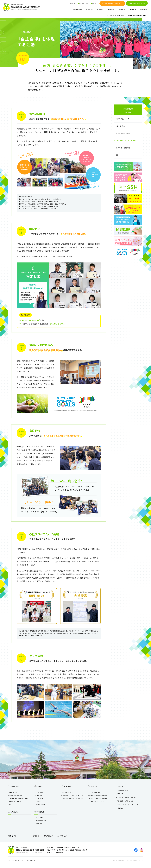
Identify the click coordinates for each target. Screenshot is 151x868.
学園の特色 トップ (123, 119)
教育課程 (100, 10)
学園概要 (133, 10)
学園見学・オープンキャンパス (112, 3)
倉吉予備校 (62, 836)
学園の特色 (78, 10)
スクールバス (40, 802)
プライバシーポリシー (16, 860)
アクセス (94, 4)
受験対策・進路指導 (123, 148)
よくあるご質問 (83, 4)
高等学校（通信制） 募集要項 (98, 799)
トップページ (110, 15)
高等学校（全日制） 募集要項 (98, 795)
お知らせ (73, 4)
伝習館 (36, 836)
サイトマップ (30, 860)
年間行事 (38, 795)
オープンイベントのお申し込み (127, 805)
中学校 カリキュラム (69, 792)
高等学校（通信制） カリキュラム (73, 799)
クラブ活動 (39, 799)
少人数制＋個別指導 (123, 133)
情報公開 (38, 824)
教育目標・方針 (41, 821)
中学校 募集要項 (94, 792)
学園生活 (89, 10)
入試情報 (111, 10)
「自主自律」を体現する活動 (126, 141)
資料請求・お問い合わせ (137, 3)
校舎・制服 (39, 792)
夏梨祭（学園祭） (41, 805)
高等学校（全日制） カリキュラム (73, 795)
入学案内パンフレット (96, 802)
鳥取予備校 (48, 836)
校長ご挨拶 (39, 818)
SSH (118, 155)
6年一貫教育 (120, 126)
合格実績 (122, 10)
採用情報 (144, 10)
